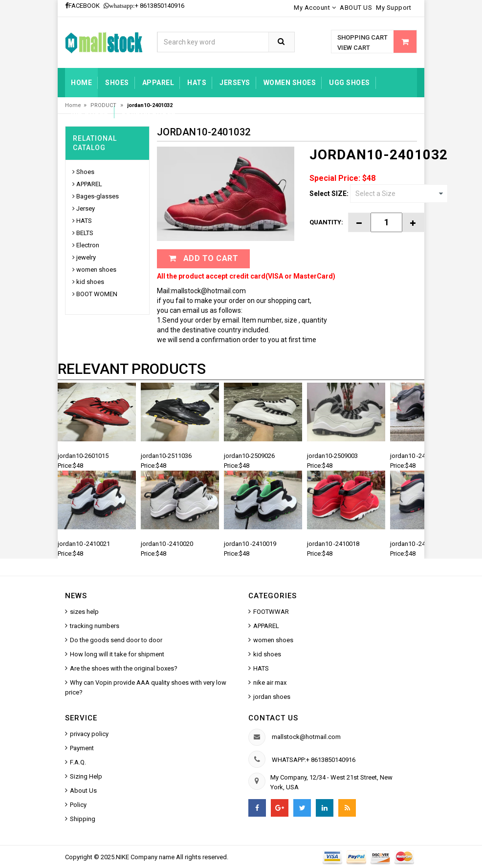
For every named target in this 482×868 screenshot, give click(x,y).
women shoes (290, 83)
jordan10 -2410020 (167, 544)
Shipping (83, 819)
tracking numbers (95, 626)
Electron (88, 245)
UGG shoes (350, 83)
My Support (394, 8)
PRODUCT (104, 105)
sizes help (84, 612)
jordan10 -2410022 (416, 456)
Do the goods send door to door (116, 640)
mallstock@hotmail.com (306, 737)
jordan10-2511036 (166, 456)
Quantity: (326, 222)
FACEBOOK (82, 6)
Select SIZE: (329, 194)
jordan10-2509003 (332, 456)
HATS (197, 83)
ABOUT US (356, 8)
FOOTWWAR (271, 612)
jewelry (86, 257)
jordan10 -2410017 (416, 544)
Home (81, 83)
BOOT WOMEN (97, 294)
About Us (83, 791)
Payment (82, 748)
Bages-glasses (98, 196)
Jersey (86, 208)
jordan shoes (149, 112)
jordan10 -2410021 (84, 544)
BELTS (85, 233)
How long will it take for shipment (117, 654)
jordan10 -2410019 (250, 544)
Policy (78, 805)
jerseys (235, 83)
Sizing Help (86, 776)
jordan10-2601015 (83, 456)
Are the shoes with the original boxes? (124, 668)
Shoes (117, 83)
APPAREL (89, 184)
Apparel (158, 83)
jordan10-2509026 (249, 456)
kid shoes (90, 112)
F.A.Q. (78, 762)
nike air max (270, 683)
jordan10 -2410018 (333, 544)
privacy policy (89, 734)
